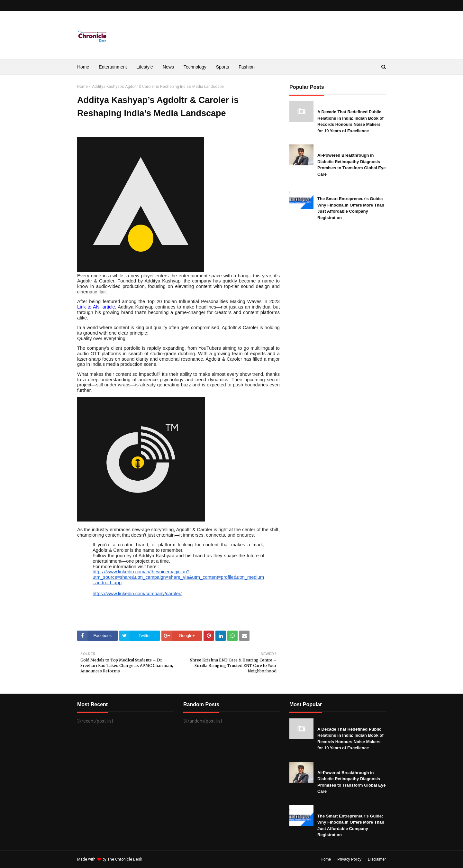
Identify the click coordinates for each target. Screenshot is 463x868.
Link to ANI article (96, 307)
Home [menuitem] (83, 67)
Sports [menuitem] (222, 67)
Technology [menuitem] (195, 67)
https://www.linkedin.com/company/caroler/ (137, 594)
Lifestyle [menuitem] (145, 67)
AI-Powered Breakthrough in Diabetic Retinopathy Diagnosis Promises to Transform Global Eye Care (351, 165)
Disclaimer (377, 859)
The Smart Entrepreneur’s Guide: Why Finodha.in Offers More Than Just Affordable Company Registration (351, 208)
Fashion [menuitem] (247, 67)
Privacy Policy (349, 859)
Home (82, 87)
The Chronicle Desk (125, 859)
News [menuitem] (168, 67)
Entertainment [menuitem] (113, 67)
